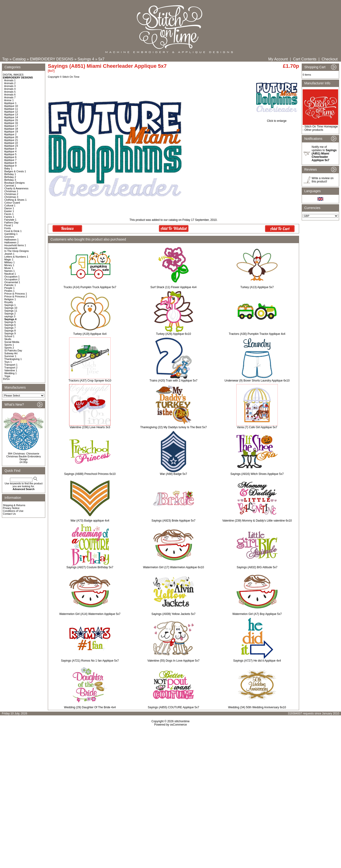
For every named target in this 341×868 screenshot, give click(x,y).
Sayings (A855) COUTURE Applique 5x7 (173, 707)
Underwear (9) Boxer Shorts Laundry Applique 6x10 (257, 381)
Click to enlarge (277, 120)
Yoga (7, 376)
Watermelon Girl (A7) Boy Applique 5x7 (257, 614)
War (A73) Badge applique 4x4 (90, 521)
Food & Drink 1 (13, 231)
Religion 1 (10, 299)
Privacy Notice (11, 508)
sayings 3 (10, 316)
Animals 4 (10, 89)
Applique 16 (11, 123)
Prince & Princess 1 (16, 294)
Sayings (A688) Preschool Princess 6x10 (90, 474)
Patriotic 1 (10, 285)
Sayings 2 (10, 314)
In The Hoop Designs (16, 251)
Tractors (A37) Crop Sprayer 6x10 (90, 381)
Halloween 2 (11, 242)
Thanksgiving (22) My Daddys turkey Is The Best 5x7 (173, 427)
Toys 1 (8, 362)
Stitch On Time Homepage (321, 127)
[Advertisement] (170, 767)
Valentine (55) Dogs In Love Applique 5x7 (174, 661)
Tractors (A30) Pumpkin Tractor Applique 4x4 (257, 334)
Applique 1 (10, 103)
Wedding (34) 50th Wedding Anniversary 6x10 (257, 707)
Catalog (19, 59)
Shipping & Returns (14, 505)
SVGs (6, 379)
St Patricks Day (13, 350)
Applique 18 (11, 129)
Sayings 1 (10, 305)
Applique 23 (11, 146)
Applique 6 (10, 157)
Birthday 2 (10, 177)
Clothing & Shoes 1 (15, 200)
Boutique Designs (14, 183)
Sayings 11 (11, 311)
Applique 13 (11, 114)
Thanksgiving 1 (13, 359)
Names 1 (9, 271)
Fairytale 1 (10, 220)
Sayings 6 (10, 325)
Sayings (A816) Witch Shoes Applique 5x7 (257, 474)
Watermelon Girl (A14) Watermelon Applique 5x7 (90, 614)
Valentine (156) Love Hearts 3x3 (90, 427)
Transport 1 (11, 365)
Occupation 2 (12, 279)
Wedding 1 (10, 373)
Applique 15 (11, 120)
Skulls (8, 339)
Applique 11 (11, 109)
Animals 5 (10, 92)
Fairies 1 (9, 217)
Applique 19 (11, 132)
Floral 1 (9, 225)
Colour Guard (12, 203)
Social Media (12, 342)
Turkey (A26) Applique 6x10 (174, 334)
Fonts (8, 228)
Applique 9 (10, 166)
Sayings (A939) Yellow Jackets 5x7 (173, 614)
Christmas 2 (11, 194)
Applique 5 (10, 154)
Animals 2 (10, 83)
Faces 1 (9, 214)
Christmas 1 (11, 191)
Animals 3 (10, 86)
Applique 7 (10, 160)
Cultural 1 (10, 205)
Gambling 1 (11, 234)
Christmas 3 (11, 197)
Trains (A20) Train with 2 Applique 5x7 (173, 381)
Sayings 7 (10, 328)
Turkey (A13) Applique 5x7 (257, 287)
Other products (314, 130)
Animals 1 (10, 80)
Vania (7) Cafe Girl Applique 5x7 (257, 427)
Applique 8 (10, 163)
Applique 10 (11, 106)
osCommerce (178, 725)
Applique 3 (10, 149)
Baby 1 (8, 168)
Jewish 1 (9, 254)
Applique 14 (11, 117)
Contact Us (9, 514)
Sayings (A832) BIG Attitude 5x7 (257, 567)
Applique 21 (11, 140)
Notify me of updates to (324, 154)
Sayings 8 (10, 331)
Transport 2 (11, 368)
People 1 (9, 288)
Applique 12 (11, 112)
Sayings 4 (86, 59)
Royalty (9, 302)
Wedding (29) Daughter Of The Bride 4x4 (90, 707)
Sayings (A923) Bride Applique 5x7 (173, 521)
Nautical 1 (10, 274)
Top (5, 59)
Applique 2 (10, 134)
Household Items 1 (15, 245)
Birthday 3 (10, 180)
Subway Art (11, 353)
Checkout (330, 59)
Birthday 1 (10, 174)
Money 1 (9, 265)
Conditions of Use (13, 511)
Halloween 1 (11, 240)
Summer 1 (10, 356)
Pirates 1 (9, 291)
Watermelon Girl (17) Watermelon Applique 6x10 (173, 567)
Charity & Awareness (16, 188)
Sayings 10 (11, 308)
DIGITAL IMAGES (13, 75)
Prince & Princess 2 (16, 296)
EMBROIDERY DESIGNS (52, 59)
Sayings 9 (10, 333)
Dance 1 (9, 208)
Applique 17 (11, 126)
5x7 (101, 59)
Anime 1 (9, 100)
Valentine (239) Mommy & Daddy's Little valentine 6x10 (257, 521)
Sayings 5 (10, 322)
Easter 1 (9, 211)
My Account (278, 59)
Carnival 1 (10, 186)
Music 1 (9, 268)
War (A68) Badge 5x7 (173, 474)
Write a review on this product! (323, 180)
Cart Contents (305, 59)
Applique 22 (11, 143)
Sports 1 (9, 345)
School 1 (9, 336)
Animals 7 (10, 97)
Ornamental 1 (12, 282)
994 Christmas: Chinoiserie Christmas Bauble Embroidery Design (23, 456)
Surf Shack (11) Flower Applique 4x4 (173, 287)
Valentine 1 (11, 370)
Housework (11, 248)
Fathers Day (11, 223)
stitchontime (182, 721)
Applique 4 (10, 151)
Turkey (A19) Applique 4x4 (90, 334)
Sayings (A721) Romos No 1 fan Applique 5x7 (90, 661)
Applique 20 (11, 137)
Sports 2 (9, 348)
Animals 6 (10, 95)
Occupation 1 (12, 277)
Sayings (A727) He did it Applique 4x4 (257, 661)
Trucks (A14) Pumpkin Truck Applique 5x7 (90, 287)
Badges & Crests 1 (15, 171)
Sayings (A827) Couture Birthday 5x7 (90, 567)
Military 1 (9, 262)
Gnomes (9, 237)
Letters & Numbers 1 (16, 257)
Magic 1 (9, 259)
